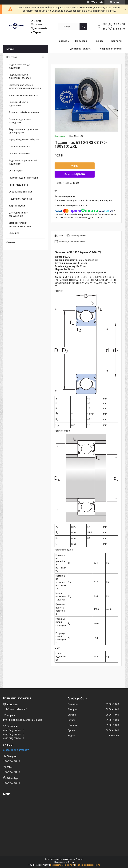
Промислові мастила (20, 147)
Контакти (116, 41)
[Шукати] (83, 27)
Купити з (75, 174)
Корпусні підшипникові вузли (24, 139)
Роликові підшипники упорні (23, 178)
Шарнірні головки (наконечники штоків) (20, 224)
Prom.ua (79, 859)
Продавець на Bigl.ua (64, 862)
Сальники (14, 233)
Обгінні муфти (16, 171)
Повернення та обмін (110, 49)
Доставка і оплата (80, 49)
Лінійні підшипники (19, 185)
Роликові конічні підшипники (24, 112)
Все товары (12, 57)
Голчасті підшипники (20, 154)
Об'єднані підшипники (20, 192)
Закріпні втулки (17, 206)
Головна (63, 41)
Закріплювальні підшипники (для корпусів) (23, 131)
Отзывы (11, 242)
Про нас (99, 41)
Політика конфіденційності (87, 865)
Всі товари (81, 41)
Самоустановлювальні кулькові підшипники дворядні (25, 87)
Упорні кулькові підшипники (23, 95)
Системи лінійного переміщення (18, 214)
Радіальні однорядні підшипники (20, 66)
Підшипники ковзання (20, 199)
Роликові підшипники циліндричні (20, 121)
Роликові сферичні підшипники (18, 104)
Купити (75, 166)
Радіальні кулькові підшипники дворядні (20, 76)
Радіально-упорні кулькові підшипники (23, 162)
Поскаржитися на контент (62, 865)
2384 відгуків (97, 2)
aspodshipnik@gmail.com (16, 750)
